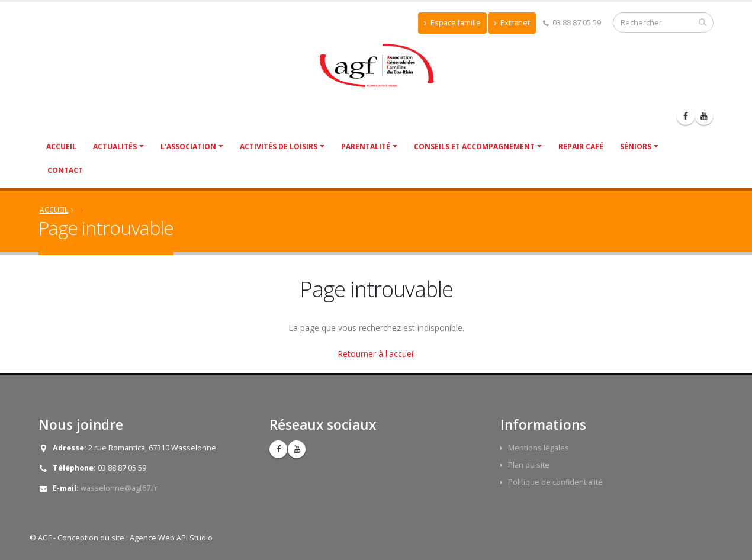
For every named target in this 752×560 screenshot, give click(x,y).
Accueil (61, 147)
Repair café (581, 147)
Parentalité (366, 147)
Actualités (115, 147)
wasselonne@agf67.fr (119, 488)
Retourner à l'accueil (376, 354)
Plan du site (529, 465)
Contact (65, 170)
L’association (188, 147)
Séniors (636, 147)
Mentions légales (539, 448)
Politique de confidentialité (555, 482)
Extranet (512, 23)
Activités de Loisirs (279, 147)
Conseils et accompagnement (474, 147)
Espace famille (452, 23)
